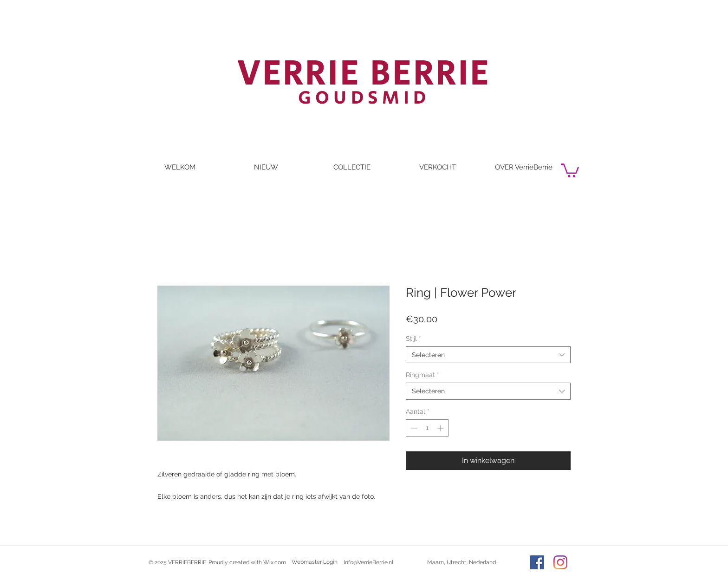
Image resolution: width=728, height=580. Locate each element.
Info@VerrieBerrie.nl (368, 562)
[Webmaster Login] (315, 562)
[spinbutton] (427, 428)
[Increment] (441, 428)
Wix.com (275, 562)
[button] (570, 170)
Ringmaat (422, 375)
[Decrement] (413, 428)
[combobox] (488, 355)
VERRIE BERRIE (364, 74)
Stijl (413, 339)
